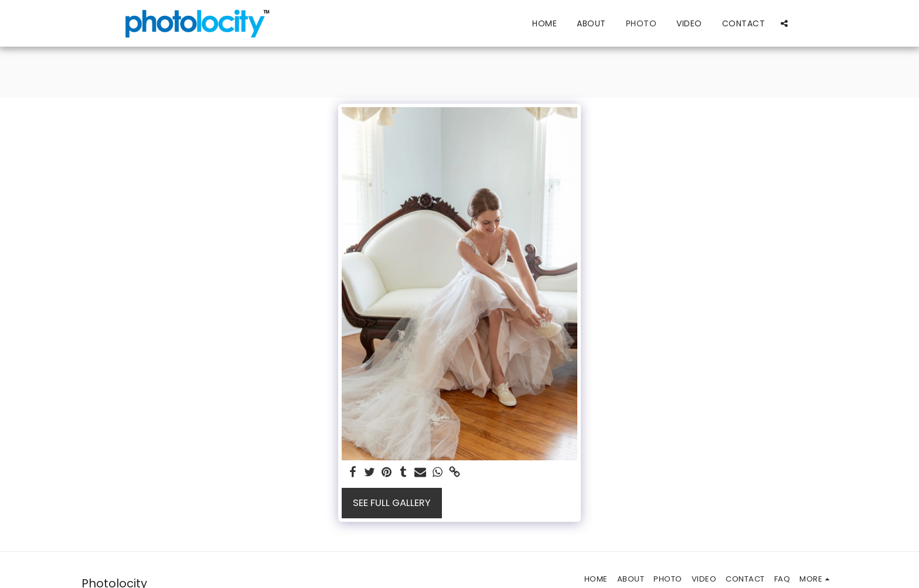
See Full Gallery (392, 503)
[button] (784, 23)
